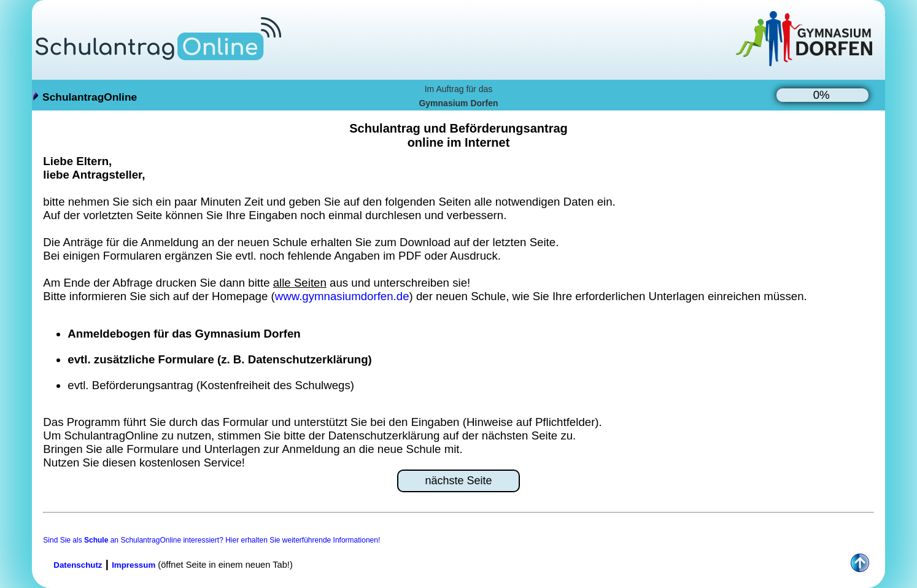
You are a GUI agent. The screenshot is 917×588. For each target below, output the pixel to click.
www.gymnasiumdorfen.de (342, 296)
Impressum (133, 565)
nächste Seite (458, 481)
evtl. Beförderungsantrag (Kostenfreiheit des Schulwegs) (211, 385)
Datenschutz (78, 565)
